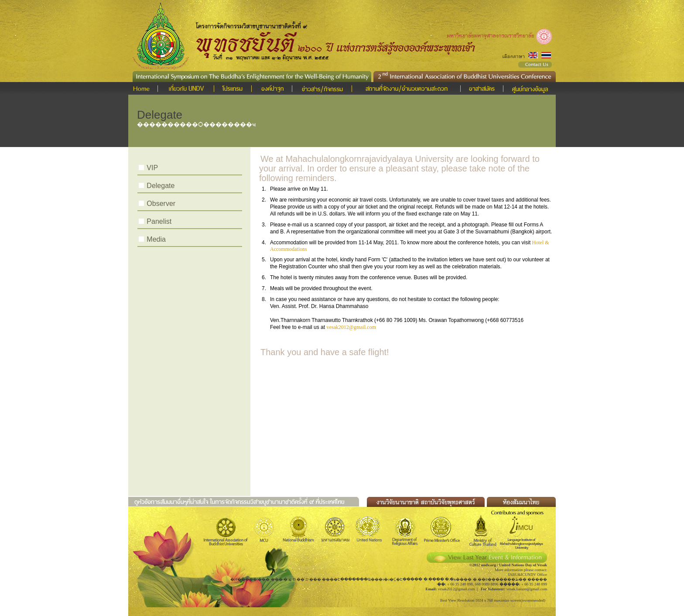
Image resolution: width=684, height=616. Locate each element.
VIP (152, 168)
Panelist (159, 221)
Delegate (161, 186)
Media (156, 239)
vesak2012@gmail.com (351, 327)
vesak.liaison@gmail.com (527, 589)
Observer (161, 204)
